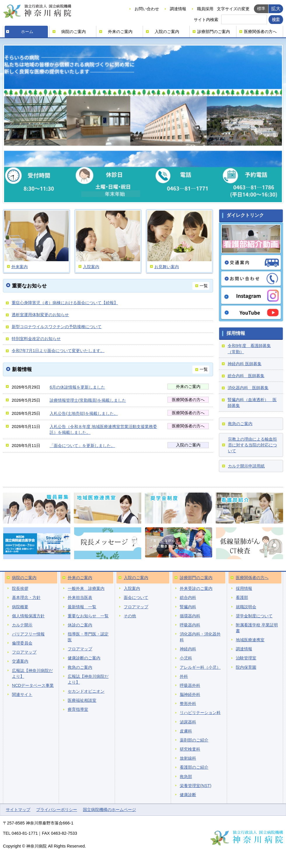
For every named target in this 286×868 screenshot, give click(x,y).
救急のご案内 (240, 424)
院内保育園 (246, 667)
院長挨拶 (20, 588)
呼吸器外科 (190, 685)
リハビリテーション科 (200, 713)
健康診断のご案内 (84, 658)
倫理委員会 (22, 643)
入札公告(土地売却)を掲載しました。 (84, 413)
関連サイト (22, 694)
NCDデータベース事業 (33, 685)
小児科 (186, 658)
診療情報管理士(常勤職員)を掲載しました (88, 400)
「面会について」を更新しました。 (82, 446)
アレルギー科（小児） (200, 667)
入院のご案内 (167, 32)
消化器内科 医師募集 (248, 388)
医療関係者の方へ (260, 32)
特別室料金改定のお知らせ (36, 339)
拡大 (276, 8)
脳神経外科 (190, 694)
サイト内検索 (206, 20)
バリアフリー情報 (28, 634)
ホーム (27, 32)
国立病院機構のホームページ (109, 810)
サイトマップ (18, 810)
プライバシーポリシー (57, 810)
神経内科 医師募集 (245, 364)
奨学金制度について (254, 616)
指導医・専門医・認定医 (88, 637)
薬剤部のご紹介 (194, 740)
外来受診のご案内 (196, 588)
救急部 (186, 777)
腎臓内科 (188, 607)
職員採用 (205, 9)
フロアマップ (24, 652)
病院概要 (20, 607)
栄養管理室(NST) (196, 786)
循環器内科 (190, 616)
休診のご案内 (80, 625)
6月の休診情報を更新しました (77, 387)
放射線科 (188, 758)
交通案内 (20, 661)
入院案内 (132, 588)
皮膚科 (186, 731)
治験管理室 (246, 658)
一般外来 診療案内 (86, 588)
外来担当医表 (80, 597)
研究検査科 (190, 749)
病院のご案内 (74, 32)
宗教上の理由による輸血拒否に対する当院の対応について (252, 445)
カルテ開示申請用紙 (246, 466)
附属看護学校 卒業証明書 (257, 628)
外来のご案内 (120, 32)
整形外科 (188, 704)
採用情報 (244, 588)
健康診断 (188, 795)
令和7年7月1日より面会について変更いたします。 (58, 351)
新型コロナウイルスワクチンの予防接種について (57, 327)
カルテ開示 (22, 625)
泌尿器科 (188, 722)
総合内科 (188, 597)
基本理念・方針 (26, 597)
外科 (184, 676)
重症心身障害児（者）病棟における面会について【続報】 (65, 303)
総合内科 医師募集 (246, 376)
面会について (136, 597)
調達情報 (178, 9)
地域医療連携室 (250, 640)
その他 (130, 616)
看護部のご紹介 (194, 767)
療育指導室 (78, 709)
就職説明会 (246, 607)
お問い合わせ (147, 9)
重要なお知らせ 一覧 (88, 616)
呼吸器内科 (190, 625)
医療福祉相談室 (82, 700)
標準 (261, 8)
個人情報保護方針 (28, 616)
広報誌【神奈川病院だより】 (32, 673)
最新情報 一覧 (82, 607)
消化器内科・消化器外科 (200, 637)
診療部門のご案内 (214, 32)
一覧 (204, 286)
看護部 (242, 597)
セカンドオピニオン (86, 691)
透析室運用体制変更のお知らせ (40, 315)
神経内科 (188, 649)
